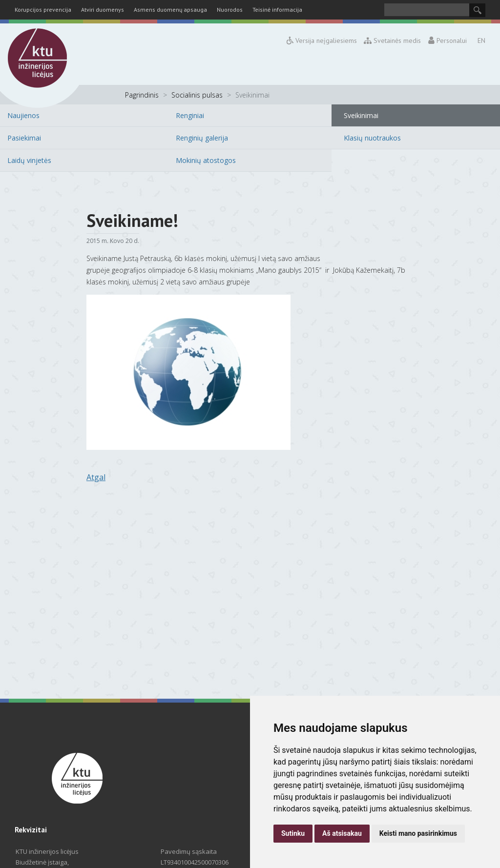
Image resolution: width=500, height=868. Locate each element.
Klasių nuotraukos (372, 138)
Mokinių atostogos (206, 160)
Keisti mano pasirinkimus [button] (418, 833)
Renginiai (190, 115)
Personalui (447, 40)
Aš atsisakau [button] (342, 833)
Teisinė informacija (277, 10)
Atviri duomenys (103, 10)
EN (481, 40)
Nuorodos (230, 10)
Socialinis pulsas (197, 95)
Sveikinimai (361, 115)
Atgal (96, 477)
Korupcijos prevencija (43, 10)
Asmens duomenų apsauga (170, 10)
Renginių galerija (202, 138)
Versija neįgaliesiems (322, 40)
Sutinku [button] (293, 833)
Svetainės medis (393, 40)
